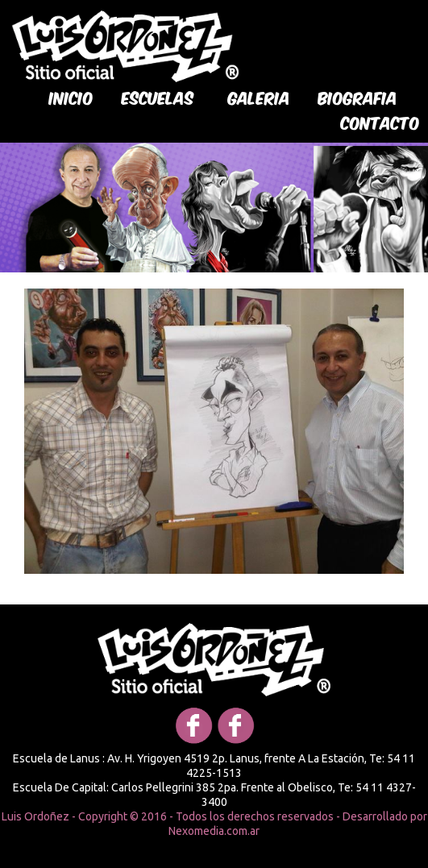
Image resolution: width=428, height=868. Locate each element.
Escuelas (158, 97)
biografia (358, 97)
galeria (259, 97)
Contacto (380, 122)
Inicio (71, 97)
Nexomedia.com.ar (214, 831)
